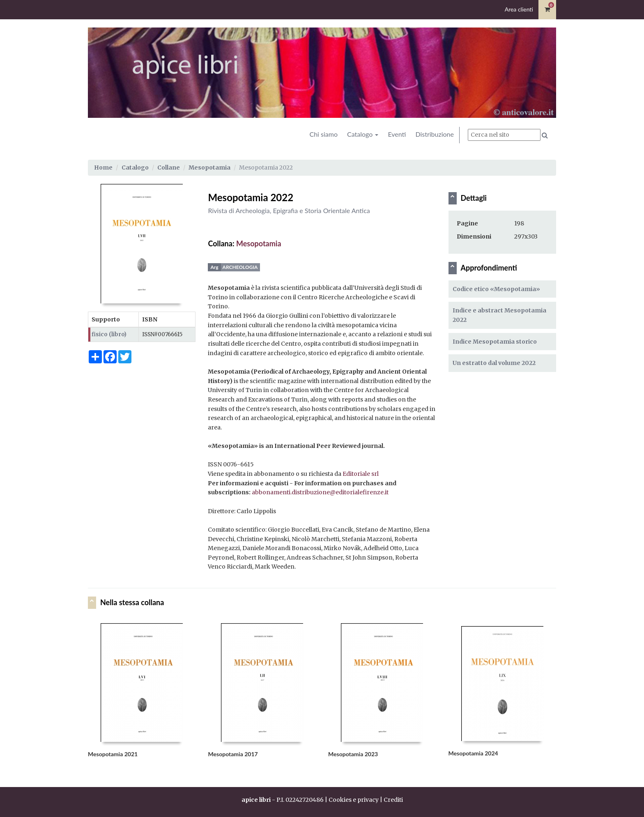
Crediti (393, 800)
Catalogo (363, 134)
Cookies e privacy (354, 800)
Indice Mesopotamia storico (495, 342)
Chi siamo (323, 134)
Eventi (397, 134)
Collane (169, 168)
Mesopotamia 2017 (233, 754)
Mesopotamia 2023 (353, 754)
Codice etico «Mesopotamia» (496, 289)
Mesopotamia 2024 (473, 753)
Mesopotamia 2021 (113, 754)
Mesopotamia (209, 168)
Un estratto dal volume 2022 (494, 363)
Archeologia (240, 267)
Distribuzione (435, 134)
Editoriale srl (361, 474)
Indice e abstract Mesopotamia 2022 (499, 315)
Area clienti (519, 9)
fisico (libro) (109, 334)
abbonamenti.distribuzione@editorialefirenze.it (320, 492)
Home (103, 168)
